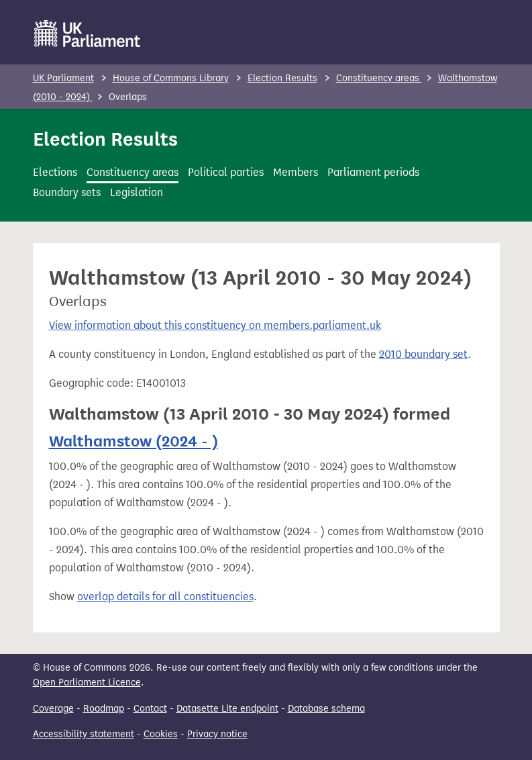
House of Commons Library (171, 78)
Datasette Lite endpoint (227, 709)
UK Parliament (63, 78)
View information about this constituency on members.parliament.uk (215, 325)
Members (296, 172)
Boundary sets (67, 192)
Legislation (137, 192)
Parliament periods (373, 172)
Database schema (326, 709)
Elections (55, 172)
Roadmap (104, 709)
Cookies (161, 734)
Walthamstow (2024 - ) (134, 441)
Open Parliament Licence (87, 682)
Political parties (226, 172)
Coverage (53, 709)
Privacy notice (217, 734)
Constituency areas (379, 78)
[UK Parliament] (88, 34)
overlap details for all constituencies (165, 597)
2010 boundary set (423, 354)
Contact (150, 709)
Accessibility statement (84, 734)
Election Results (282, 78)
